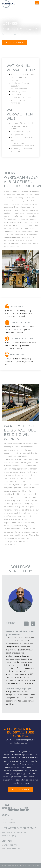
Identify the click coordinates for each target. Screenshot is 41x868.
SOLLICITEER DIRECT (14, 42)
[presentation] (26, 624)
